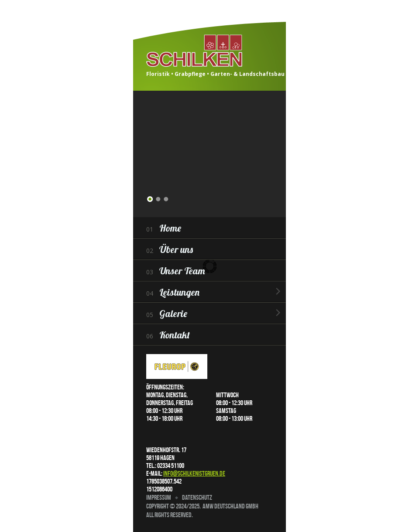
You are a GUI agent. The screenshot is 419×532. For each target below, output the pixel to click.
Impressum (159, 497)
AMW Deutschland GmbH (230, 506)
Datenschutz (197, 497)
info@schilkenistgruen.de (194, 473)
